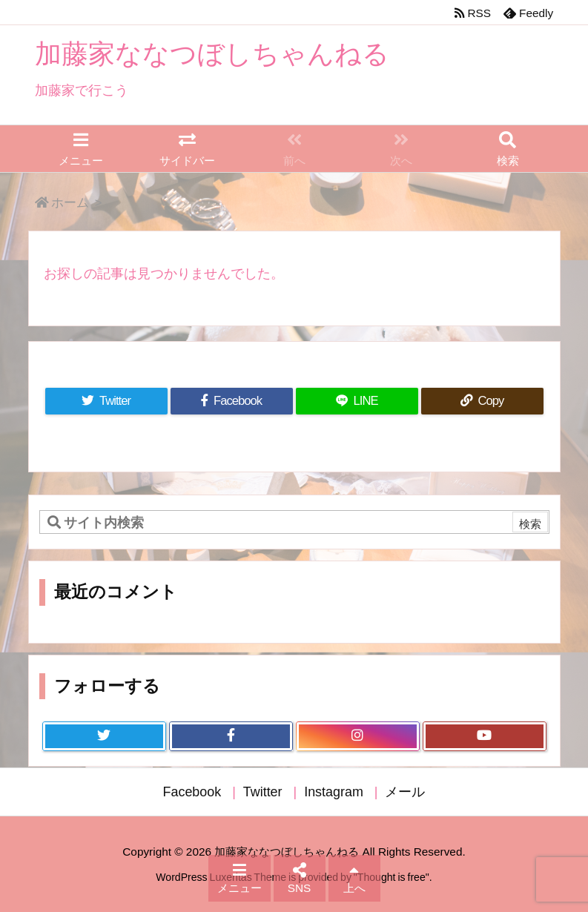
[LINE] (357, 402)
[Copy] (482, 402)
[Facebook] (232, 402)
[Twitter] (106, 402)
